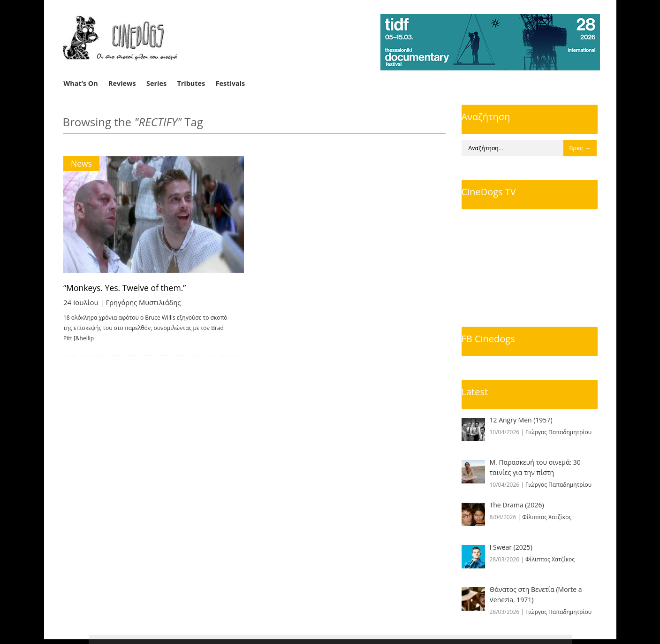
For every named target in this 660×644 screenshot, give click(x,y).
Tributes (191, 83)
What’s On (80, 83)
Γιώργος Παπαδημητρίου (558, 432)
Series (156, 83)
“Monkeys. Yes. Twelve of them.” (127, 288)
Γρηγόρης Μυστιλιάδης (144, 302)
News (82, 163)
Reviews (122, 83)
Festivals (231, 83)
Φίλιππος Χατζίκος (547, 517)
